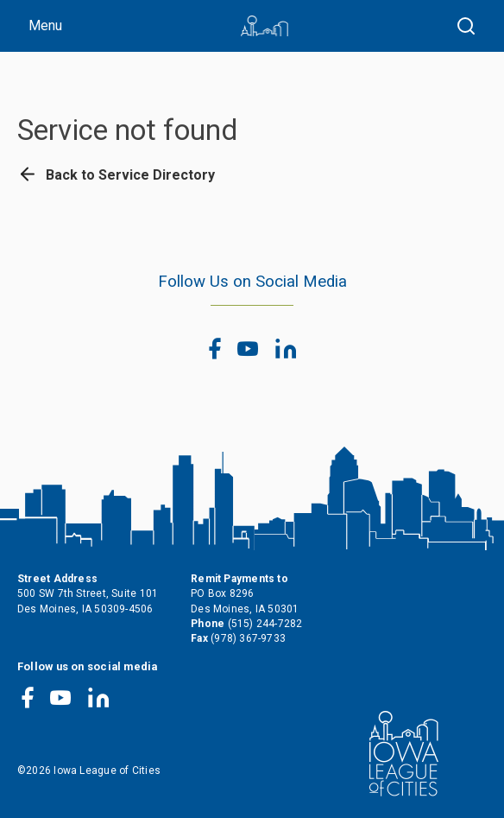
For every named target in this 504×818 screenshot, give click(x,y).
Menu (45, 25)
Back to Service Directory (116, 175)
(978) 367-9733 (248, 638)
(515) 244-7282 (265, 624)
